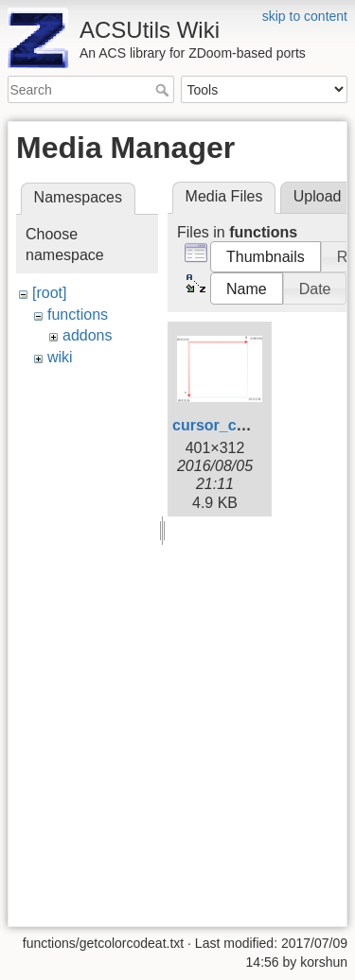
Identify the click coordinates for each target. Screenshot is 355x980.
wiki (60, 357)
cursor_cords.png (237, 425)
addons (88, 335)
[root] (49, 293)
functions (78, 315)
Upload (318, 196)
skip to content (305, 16)
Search (164, 90)
